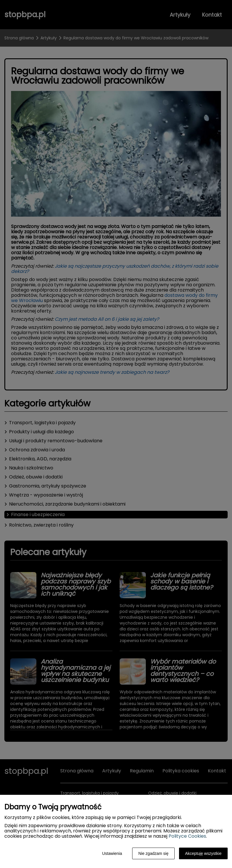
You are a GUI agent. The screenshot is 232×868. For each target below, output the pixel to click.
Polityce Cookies (187, 836)
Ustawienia (112, 853)
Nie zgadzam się (153, 853)
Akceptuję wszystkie (203, 853)
